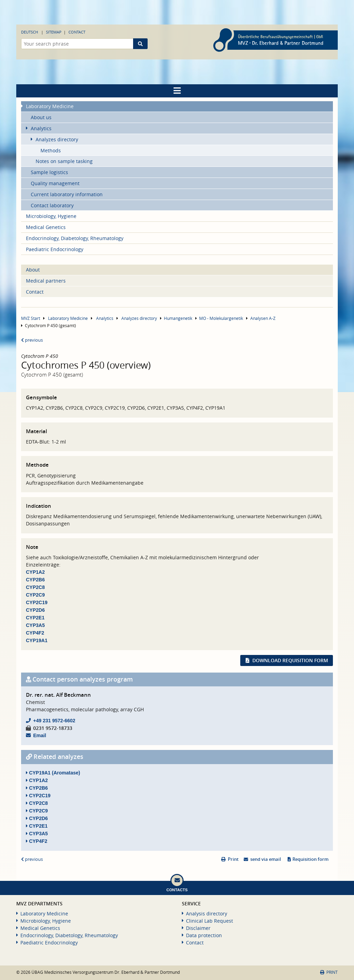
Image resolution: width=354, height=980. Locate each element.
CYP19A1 (37, 640)
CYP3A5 (35, 625)
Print (233, 859)
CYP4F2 (35, 633)
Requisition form (310, 859)
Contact (77, 32)
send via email (266, 859)
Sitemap (54, 32)
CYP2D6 (35, 610)
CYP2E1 (35, 618)
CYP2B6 (35, 580)
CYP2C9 (35, 595)
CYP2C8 (35, 587)
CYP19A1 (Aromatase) (53, 773)
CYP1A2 (35, 572)
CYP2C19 (37, 602)
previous (32, 340)
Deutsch (30, 32)
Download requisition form (290, 660)
